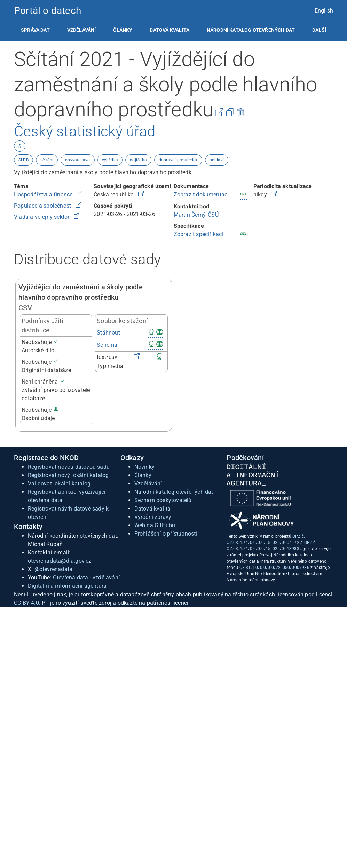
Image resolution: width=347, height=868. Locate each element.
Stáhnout (108, 333)
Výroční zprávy (153, 517)
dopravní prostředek (178, 160)
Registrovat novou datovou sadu (69, 467)
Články (123, 30)
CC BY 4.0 (26, 603)
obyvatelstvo (77, 160)
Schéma (107, 345)
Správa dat (35, 30)
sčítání (47, 160)
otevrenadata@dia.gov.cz (60, 561)
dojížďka (138, 160)
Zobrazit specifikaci (199, 234)
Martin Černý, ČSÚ (196, 215)
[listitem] (35, 30)
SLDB (23, 160)
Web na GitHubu (155, 525)
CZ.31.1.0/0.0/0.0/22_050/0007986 (274, 568)
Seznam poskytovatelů (163, 500)
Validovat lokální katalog (59, 484)
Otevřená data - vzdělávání (86, 577)
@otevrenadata (54, 569)
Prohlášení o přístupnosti (166, 534)
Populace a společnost (43, 206)
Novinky (144, 467)
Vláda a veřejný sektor (42, 217)
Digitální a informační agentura (67, 586)
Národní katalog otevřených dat (174, 492)
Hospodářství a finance (44, 195)
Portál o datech (48, 11)
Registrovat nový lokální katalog (68, 475)
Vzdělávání (82, 30)
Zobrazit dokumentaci (201, 195)
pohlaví (217, 160)
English (324, 11)
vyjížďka (110, 160)
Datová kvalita (169, 30)
